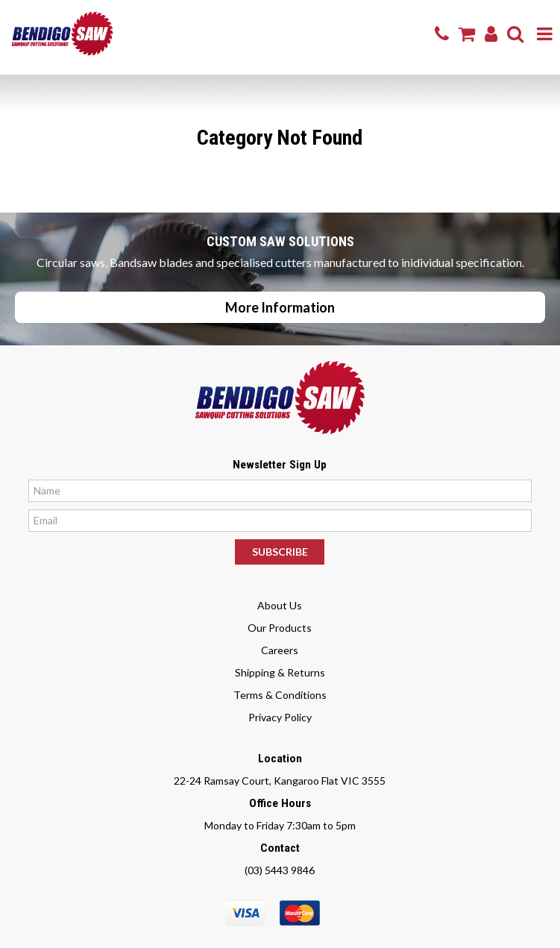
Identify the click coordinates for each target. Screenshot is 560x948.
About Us (280, 605)
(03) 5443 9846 (280, 870)
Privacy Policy (280, 717)
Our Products (280, 628)
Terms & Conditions (280, 695)
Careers (280, 650)
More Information (280, 307)
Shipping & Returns (280, 672)
